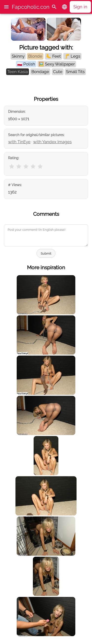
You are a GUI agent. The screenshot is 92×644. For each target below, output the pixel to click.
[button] (6, 7)
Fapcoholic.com (32, 7)
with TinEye (19, 142)
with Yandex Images (52, 142)
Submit (46, 253)
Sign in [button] (80, 7)
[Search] (54, 7)
